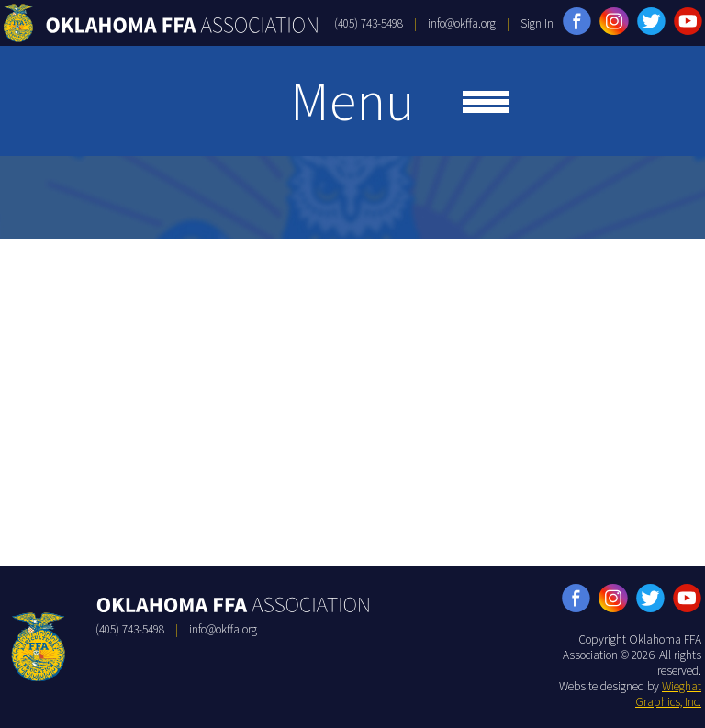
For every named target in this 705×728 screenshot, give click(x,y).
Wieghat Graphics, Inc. (668, 694)
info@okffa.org (462, 23)
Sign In (537, 23)
